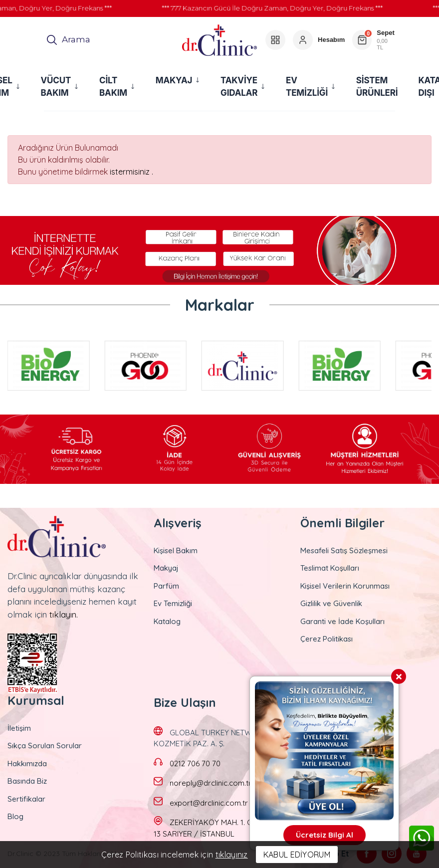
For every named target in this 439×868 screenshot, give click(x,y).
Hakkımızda (27, 763)
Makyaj (166, 568)
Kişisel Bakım (176, 550)
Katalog (167, 621)
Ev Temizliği (173, 603)
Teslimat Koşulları (330, 568)
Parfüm (166, 586)
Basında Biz (27, 781)
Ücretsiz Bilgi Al (325, 835)
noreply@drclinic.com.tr (211, 783)
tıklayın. (64, 614)
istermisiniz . (131, 172)
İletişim (19, 728)
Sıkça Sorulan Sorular (45, 746)
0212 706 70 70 (195, 763)
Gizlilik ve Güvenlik (331, 603)
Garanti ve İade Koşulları (342, 621)
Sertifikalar (26, 799)
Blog (15, 816)
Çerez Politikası (327, 639)
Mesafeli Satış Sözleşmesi (344, 550)
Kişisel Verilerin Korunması (345, 586)
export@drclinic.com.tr (209, 803)
